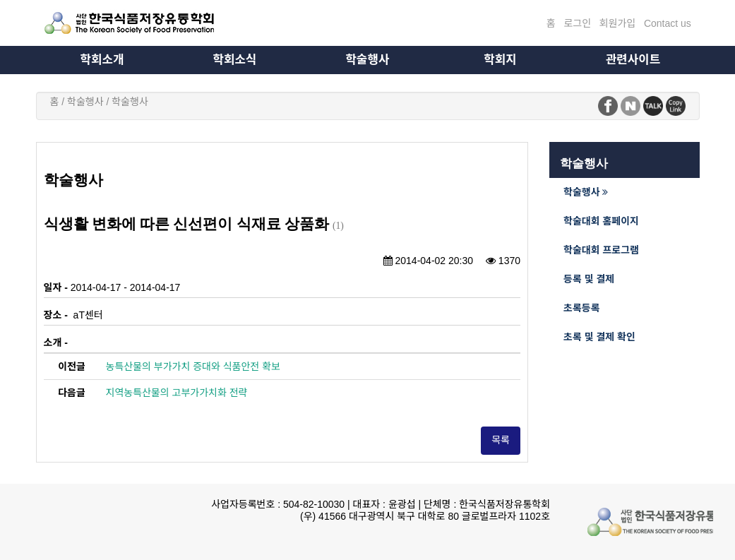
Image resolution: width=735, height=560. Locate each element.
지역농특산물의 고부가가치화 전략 (177, 393)
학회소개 (102, 60)
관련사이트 (633, 60)
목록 (501, 440)
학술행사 (368, 60)
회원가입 (618, 23)
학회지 (500, 60)
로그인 (577, 23)
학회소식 (235, 60)
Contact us (668, 23)
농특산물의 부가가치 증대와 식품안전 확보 (193, 367)
